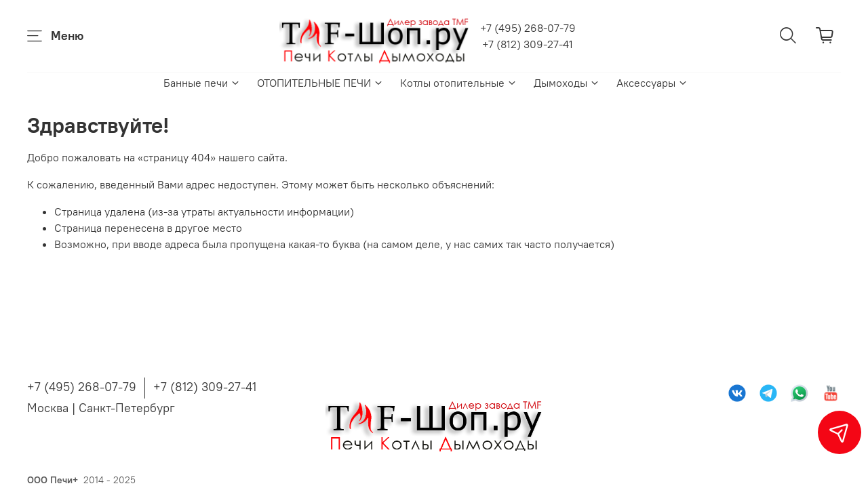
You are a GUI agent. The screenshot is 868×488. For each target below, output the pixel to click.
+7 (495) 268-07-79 (528, 28)
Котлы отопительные (459, 83)
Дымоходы (567, 83)
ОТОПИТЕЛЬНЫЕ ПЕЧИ (320, 83)
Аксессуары (652, 83)
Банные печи (202, 83)
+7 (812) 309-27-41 (528, 44)
